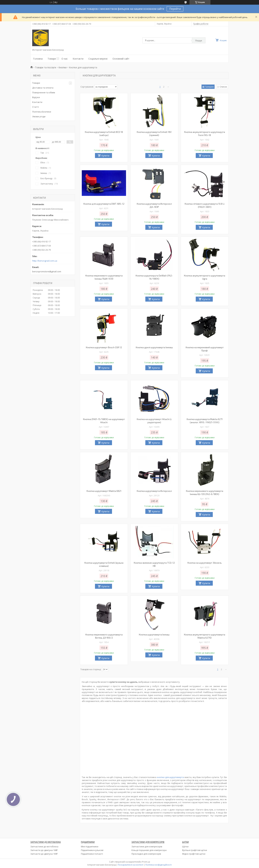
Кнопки (63, 67)
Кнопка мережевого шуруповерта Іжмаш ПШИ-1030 (104, 277)
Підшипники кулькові (92, 850)
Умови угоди (39, 116)
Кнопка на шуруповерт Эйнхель (205, 563)
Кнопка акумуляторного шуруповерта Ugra (205, 277)
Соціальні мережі (98, 59)
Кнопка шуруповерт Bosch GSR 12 (104, 347)
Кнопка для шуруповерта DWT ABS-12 (104, 204)
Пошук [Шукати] (199, 41)
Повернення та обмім (44, 92)
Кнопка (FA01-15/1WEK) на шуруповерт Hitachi (104, 421)
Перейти (175, 9)
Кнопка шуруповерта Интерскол (154, 491)
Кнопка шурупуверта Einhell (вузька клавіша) (104, 564)
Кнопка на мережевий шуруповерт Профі (205, 349)
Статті (36, 107)
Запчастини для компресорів (147, 846)
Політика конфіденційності (158, 865)
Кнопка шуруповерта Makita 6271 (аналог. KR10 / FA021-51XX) (205, 421)
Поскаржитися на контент (130, 865)
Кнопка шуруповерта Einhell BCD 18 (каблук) (104, 134)
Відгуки (36, 97)
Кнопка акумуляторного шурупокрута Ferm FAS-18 (205, 134)
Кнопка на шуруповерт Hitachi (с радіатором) (154, 421)
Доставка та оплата (43, 88)
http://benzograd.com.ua (45, 261)
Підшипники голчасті (92, 854)
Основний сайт (121, 59)
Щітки (185, 846)
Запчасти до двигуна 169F (44, 854)
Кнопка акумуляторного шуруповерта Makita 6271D (205, 636)
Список (223, 87)
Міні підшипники (90, 846)
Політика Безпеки (42, 112)
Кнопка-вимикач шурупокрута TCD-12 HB (154, 564)
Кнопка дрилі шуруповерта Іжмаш (154, 347)
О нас (65, 59)
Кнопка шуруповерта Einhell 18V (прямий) (154, 134)
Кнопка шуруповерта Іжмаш (154, 634)
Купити (105, 156)
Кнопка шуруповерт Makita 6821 (104, 491)
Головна (38, 59)
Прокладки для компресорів (146, 854)
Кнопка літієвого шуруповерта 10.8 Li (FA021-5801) (205, 205)
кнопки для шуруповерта (170, 777)
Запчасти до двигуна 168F (44, 850)
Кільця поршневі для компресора (149, 850)
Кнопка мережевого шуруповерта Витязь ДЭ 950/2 (104, 636)
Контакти (78, 59)
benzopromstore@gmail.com (47, 271)
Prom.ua (146, 862)
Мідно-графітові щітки (194, 854)
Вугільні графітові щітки (195, 850)
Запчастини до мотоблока (44, 846)
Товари (52, 59)
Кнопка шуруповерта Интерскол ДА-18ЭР (154, 205)
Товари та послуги (46, 67)
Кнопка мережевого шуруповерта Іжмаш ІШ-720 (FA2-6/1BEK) (205, 492)
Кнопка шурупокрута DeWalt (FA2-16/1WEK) (154, 277)
